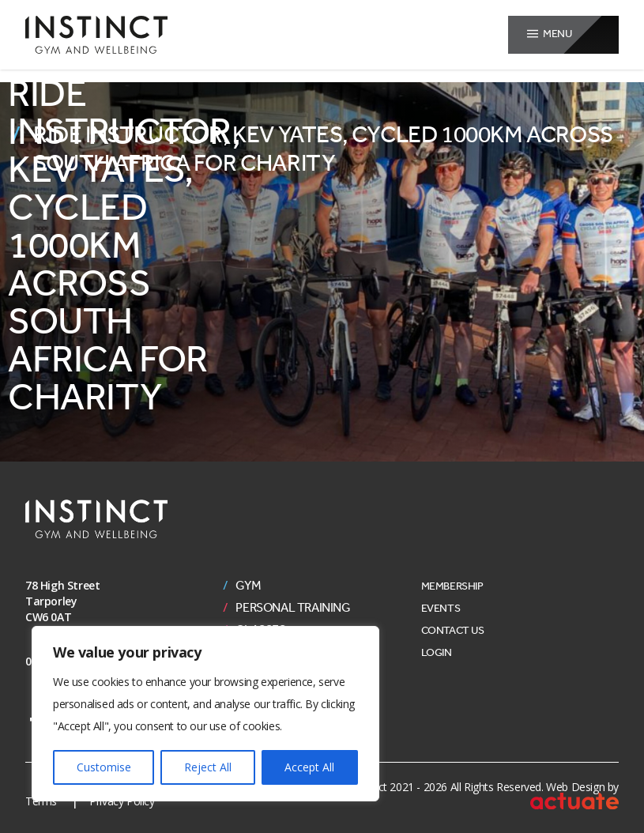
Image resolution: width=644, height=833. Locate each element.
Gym (248, 586)
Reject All (208, 767)
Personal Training (293, 608)
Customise (104, 767)
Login (437, 652)
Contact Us (453, 630)
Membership (452, 586)
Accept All (309, 767)
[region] (205, 714)
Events (441, 608)
